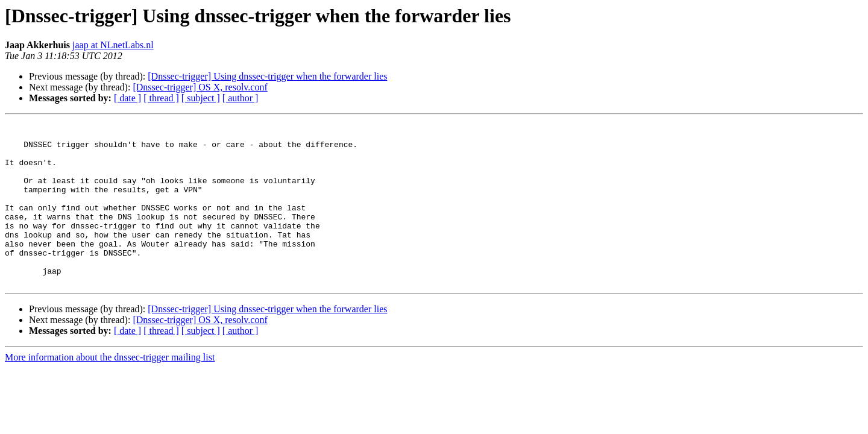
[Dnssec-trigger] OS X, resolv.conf (200, 87)
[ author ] (241, 98)
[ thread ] (161, 98)
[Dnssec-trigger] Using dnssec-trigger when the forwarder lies (267, 76)
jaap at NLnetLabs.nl (113, 45)
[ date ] (127, 98)
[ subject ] (201, 98)
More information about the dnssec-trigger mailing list (110, 390)
